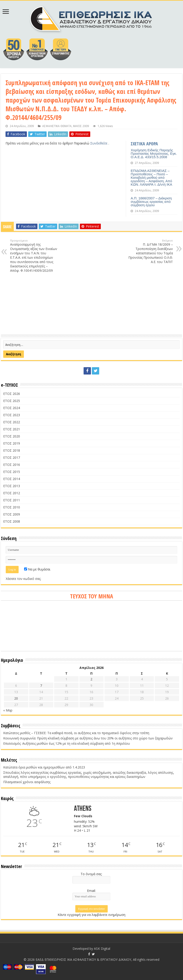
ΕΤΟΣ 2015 (12, 472)
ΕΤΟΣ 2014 (12, 479)
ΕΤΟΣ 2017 (12, 457)
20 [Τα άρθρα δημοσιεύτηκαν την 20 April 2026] (16, 698)
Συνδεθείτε (99, 143)
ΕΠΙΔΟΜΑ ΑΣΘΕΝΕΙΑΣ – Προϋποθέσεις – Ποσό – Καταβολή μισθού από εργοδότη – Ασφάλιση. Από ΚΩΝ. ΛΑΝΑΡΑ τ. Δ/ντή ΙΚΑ (151, 178)
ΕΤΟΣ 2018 (12, 450)
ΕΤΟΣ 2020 (12, 436)
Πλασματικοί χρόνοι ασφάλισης (27, 782)
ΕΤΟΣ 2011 (12, 500)
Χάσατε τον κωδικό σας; (23, 579)
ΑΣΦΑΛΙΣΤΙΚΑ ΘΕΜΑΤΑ (57, 126)
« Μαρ (8, 710)
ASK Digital (102, 949)
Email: (91, 891)
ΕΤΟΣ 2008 (12, 521)
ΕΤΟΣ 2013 (12, 486)
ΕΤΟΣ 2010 (12, 507)
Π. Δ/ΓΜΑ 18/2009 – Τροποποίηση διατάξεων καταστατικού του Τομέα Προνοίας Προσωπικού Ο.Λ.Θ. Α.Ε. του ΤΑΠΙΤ (149, 251)
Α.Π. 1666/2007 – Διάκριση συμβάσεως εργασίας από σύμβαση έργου (151, 202)
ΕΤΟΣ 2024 (12, 408)
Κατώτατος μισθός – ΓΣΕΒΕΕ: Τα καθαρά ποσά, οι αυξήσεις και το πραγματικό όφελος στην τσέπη (76, 733)
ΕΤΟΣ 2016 (12, 465)
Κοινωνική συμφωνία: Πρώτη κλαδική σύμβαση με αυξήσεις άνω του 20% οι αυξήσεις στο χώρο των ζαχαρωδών (88, 738)
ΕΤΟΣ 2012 (12, 493)
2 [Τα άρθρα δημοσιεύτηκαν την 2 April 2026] (91, 679)
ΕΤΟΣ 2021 (12, 429)
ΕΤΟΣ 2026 (12, 394)
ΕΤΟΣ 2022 (12, 422)
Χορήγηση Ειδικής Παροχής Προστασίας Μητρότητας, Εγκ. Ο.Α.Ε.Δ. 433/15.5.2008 (154, 153)
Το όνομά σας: (91, 874)
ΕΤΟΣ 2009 (12, 514)
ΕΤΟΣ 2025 (12, 401)
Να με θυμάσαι (37, 569)
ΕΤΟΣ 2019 (12, 443)
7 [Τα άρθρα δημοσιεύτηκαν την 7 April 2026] (41, 685)
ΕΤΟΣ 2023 (12, 415)
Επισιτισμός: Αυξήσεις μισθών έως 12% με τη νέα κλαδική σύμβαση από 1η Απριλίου (67, 743)
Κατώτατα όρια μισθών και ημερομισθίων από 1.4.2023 (44, 767)
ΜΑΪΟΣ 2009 (81, 126)
